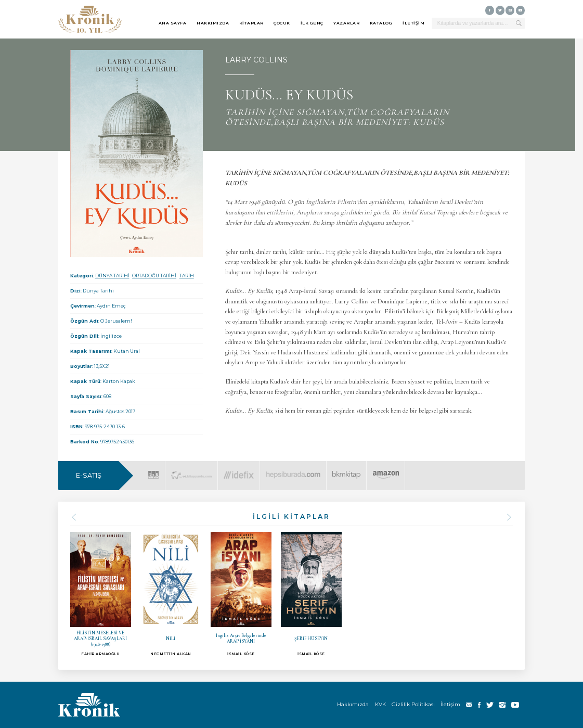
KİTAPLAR (251, 23)
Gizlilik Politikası (413, 704)
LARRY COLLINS (256, 60)
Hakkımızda (353, 704)
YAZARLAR (346, 23)
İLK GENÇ (312, 23)
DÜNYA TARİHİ (112, 276)
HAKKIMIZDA (213, 23)
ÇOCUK (282, 23)
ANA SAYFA (173, 23)
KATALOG (381, 23)
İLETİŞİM (413, 23)
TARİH (187, 276)
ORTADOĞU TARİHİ (154, 276)
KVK (380, 704)
